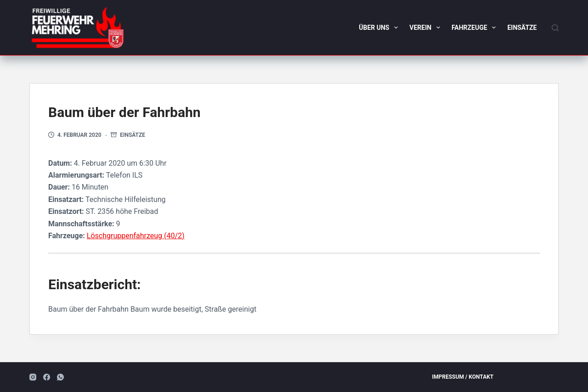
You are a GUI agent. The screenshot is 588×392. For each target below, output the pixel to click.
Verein (427, 28)
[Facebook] (47, 377)
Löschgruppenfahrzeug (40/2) (136, 236)
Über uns (380, 28)
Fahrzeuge (476, 28)
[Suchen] (555, 28)
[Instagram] (33, 377)
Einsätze (522, 28)
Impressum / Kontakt (463, 377)
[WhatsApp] (60, 377)
